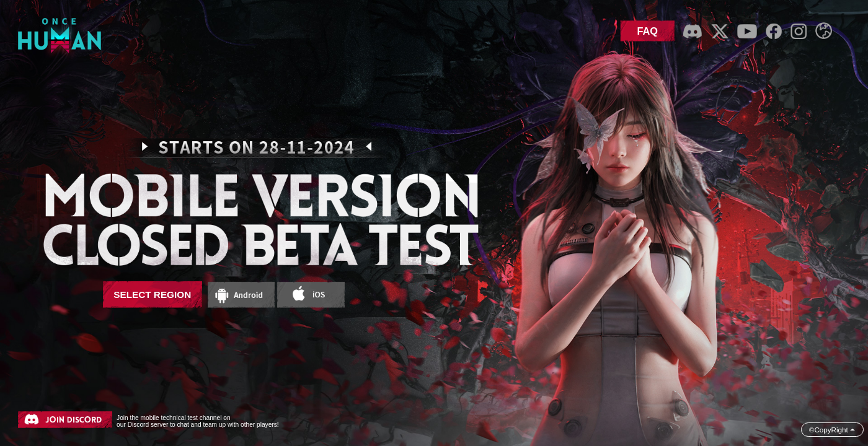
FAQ (647, 31)
